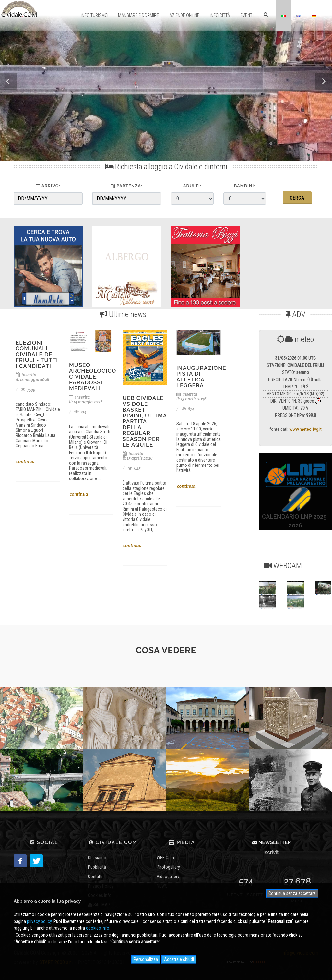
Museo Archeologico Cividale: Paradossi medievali (93, 377)
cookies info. (98, 928)
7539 (28, 389)
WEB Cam (165, 858)
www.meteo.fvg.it (305, 429)
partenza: (127, 186)
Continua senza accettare (292, 893)
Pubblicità (97, 867)
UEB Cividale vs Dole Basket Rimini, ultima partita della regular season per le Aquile (145, 421)
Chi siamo (97, 858)
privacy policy (39, 921)
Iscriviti (271, 852)
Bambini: (244, 186)
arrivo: (48, 186)
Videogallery (168, 877)
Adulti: (192, 186)
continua (25, 461)
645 (134, 468)
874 (188, 409)
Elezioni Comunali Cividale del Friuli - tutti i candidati (37, 354)
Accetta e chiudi (179, 959)
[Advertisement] (290, 265)
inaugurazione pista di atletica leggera (201, 377)
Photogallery (168, 867)
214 (80, 412)
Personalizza (146, 959)
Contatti (95, 877)
